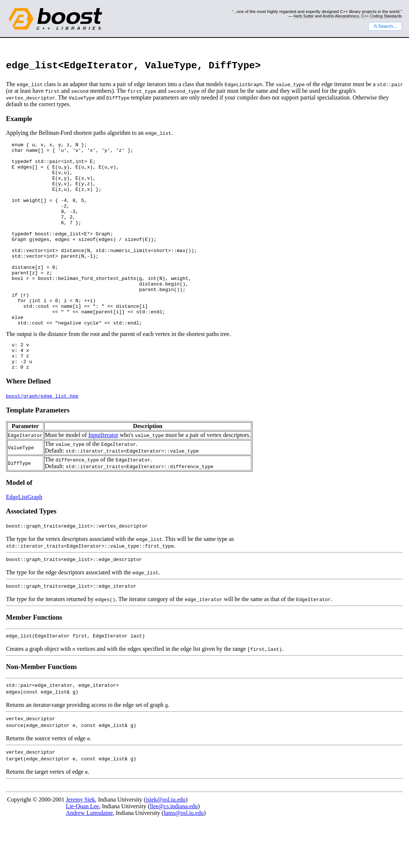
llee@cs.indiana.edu (174, 851)
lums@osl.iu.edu (184, 857)
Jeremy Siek (80, 844)
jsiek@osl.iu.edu (166, 844)
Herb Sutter (304, 16)
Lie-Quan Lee (82, 851)
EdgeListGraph (24, 541)
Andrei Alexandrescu (341, 16)
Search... (385, 26)
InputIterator (103, 479)
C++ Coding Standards (382, 16)
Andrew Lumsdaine (89, 857)
